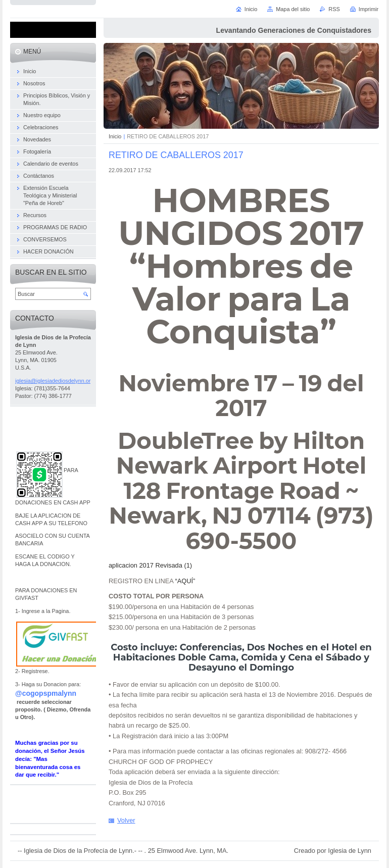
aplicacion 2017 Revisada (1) (150, 565)
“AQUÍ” (185, 581)
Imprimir (369, 9)
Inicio (115, 136)
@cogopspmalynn (46, 693)
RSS (334, 9)
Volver (126, 820)
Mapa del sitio (293, 9)
